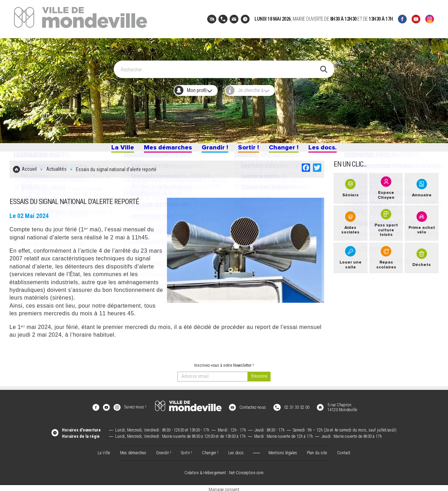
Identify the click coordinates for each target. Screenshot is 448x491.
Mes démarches (163, 150)
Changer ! (287, 150)
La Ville (115, 150)
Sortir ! (250, 150)
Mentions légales (283, 450)
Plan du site (317, 450)
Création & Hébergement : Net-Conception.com (224, 470)
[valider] (259, 380)
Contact (344, 450)
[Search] (220, 66)
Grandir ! (214, 150)
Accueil (29, 174)
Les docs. (329, 150)
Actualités (56, 174)
